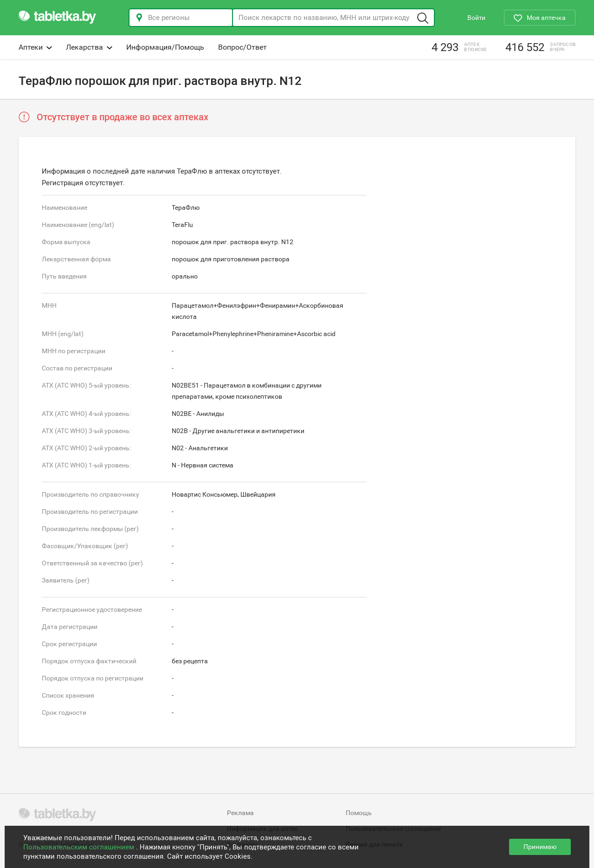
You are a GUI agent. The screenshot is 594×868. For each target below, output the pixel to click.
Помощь (359, 813)
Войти (476, 18)
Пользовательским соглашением (80, 847)
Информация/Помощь (165, 47)
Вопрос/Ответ (242, 47)
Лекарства (89, 47)
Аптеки (35, 47)
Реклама (240, 813)
